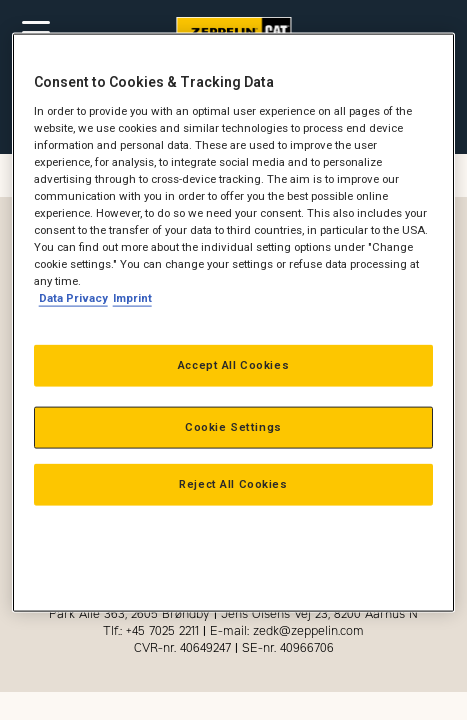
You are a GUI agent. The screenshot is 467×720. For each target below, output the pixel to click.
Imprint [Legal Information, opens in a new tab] (132, 298)
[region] (234, 323)
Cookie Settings (233, 427)
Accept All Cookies (233, 365)
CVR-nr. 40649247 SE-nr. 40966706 (234, 648)
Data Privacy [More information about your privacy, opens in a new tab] (73, 298)
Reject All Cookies (233, 484)
